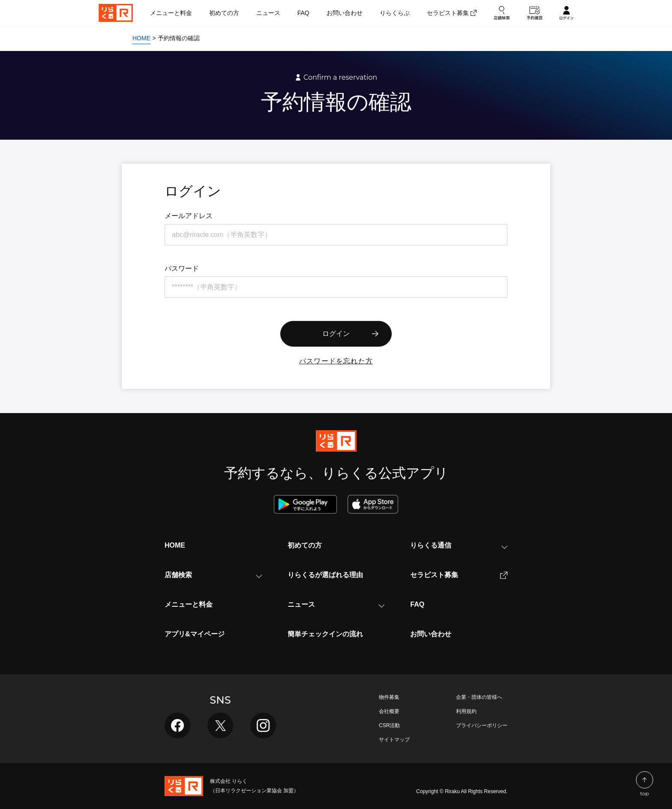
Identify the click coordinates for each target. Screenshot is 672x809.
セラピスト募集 (459, 575)
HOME (175, 545)
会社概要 (389, 711)
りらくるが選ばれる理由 (325, 575)
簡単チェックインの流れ (325, 634)
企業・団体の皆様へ (479, 697)
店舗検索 (213, 575)
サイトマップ (394, 740)
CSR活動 (389, 725)
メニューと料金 (189, 604)
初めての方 (305, 545)
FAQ (417, 604)
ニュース (336, 604)
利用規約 (466, 711)
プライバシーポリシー (482, 725)
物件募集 (389, 697)
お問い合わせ (431, 634)
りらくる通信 (459, 545)
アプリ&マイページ (195, 634)
